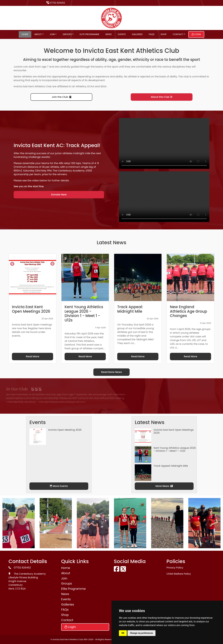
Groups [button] (67, 34)
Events (122, 34)
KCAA (91, 86)
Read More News (111, 372)
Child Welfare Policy (179, 574)
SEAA (103, 86)
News (109, 34)
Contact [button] (178, 34)
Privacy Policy (175, 568)
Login (196, 34)
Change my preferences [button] (141, 633)
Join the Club (61, 97)
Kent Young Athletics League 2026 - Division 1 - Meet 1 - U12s (175, 449)
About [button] (38, 34)
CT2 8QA (20, 589)
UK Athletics (79, 86)
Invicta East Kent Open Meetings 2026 (174, 431)
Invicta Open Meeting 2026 (65, 430)
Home (25, 34)
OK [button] (123, 633)
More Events (59, 486)
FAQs (152, 34)
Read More (33, 356)
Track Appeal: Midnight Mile (171, 466)
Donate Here (59, 195)
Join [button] (52, 34)
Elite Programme (90, 34)
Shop (164, 34)
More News (164, 486)
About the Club (162, 97)
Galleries (137, 34)
